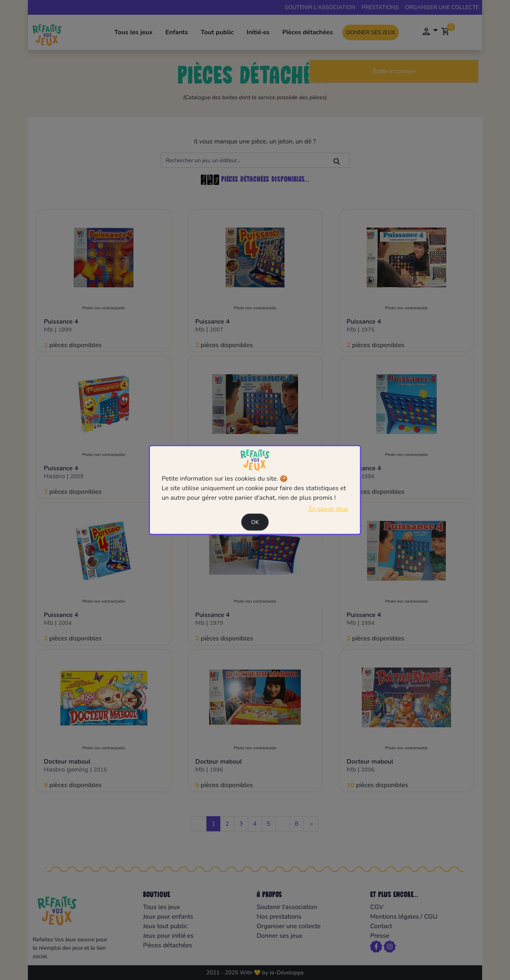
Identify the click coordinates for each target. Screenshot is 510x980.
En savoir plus (328, 509)
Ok (255, 522)
